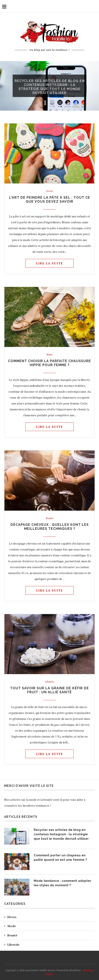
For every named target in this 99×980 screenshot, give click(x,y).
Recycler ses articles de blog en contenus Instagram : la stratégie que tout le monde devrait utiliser (50, 89)
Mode (49, 355)
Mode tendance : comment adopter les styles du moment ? (62, 883)
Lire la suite (50, 263)
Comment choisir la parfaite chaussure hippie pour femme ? (49, 363)
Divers (50, 191)
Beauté (50, 518)
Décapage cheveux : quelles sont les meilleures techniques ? (50, 527)
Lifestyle (49, 682)
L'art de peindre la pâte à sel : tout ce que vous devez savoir (50, 199)
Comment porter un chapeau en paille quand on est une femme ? (60, 857)
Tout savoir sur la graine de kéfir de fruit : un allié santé (49, 690)
